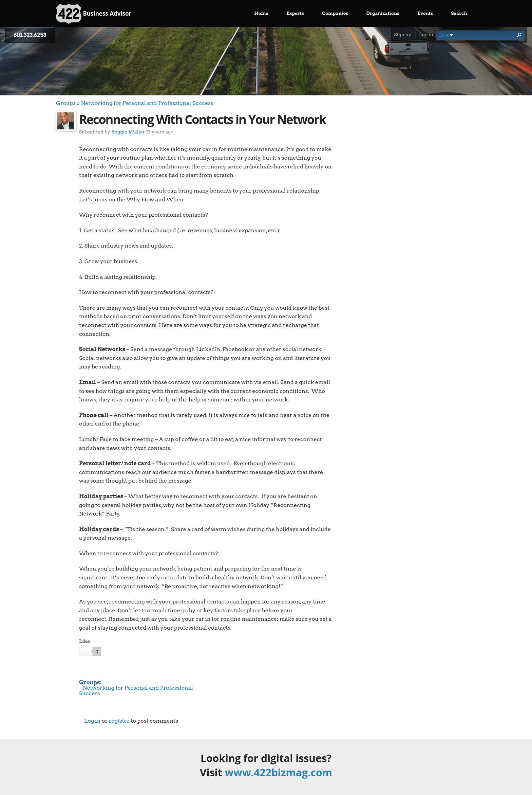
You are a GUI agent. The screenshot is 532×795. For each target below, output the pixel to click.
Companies (335, 13)
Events (425, 13)
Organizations (383, 13)
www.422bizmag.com (279, 772)
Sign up (403, 35)
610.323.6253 (30, 35)
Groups (66, 103)
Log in (426, 35)
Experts (295, 13)
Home (261, 13)
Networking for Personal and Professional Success (147, 103)
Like (84, 642)
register (119, 721)
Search (459, 13)
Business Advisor (94, 14)
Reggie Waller (128, 132)
